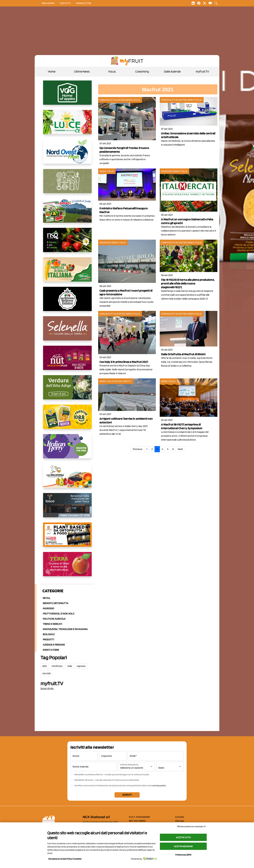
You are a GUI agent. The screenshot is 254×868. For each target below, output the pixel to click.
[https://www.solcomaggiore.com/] (67, 184)
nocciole (46, 673)
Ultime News (82, 71)
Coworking (142, 71)
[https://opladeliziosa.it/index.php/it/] (67, 478)
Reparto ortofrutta (56, 603)
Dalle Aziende (172, 71)
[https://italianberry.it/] (67, 449)
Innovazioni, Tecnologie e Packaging (65, 629)
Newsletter (84, 3)
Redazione (48, 3)
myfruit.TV (202, 71)
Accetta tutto (183, 837)
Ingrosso (48, 608)
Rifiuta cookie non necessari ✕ (192, 826)
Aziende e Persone (54, 645)
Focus (112, 71)
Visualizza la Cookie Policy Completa (65, 859)
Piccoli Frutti (123, 381)
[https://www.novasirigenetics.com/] (67, 243)
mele (70, 666)
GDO (45, 666)
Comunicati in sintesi (112, 100)
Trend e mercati (52, 624)
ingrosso (81, 666)
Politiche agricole (54, 619)
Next (180, 449)
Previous (138, 449)
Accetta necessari (183, 846)
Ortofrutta (57, 666)
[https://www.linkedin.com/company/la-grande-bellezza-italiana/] (67, 301)
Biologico (49, 634)
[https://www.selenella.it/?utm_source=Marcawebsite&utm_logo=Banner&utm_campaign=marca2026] (67, 331)
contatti (65, 3)
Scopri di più (47, 688)
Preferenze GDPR (183, 855)
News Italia (133, 100)
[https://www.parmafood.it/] (67, 419)
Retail (47, 598)
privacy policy (159, 785)
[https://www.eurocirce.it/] (67, 213)
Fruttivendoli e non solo (58, 614)
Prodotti (48, 639)
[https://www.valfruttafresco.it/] (67, 272)
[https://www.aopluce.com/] (67, 125)
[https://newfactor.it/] (67, 360)
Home (52, 71)
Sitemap (180, 821)
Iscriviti (127, 795)
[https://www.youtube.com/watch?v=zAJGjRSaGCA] (67, 537)
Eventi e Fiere (51, 650)
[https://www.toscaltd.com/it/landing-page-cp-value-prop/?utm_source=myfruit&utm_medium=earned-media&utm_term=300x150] (67, 508)
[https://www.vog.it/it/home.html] (67, 95)
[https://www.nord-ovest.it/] (67, 154)
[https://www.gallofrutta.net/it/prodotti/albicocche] (67, 567)
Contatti (180, 817)
